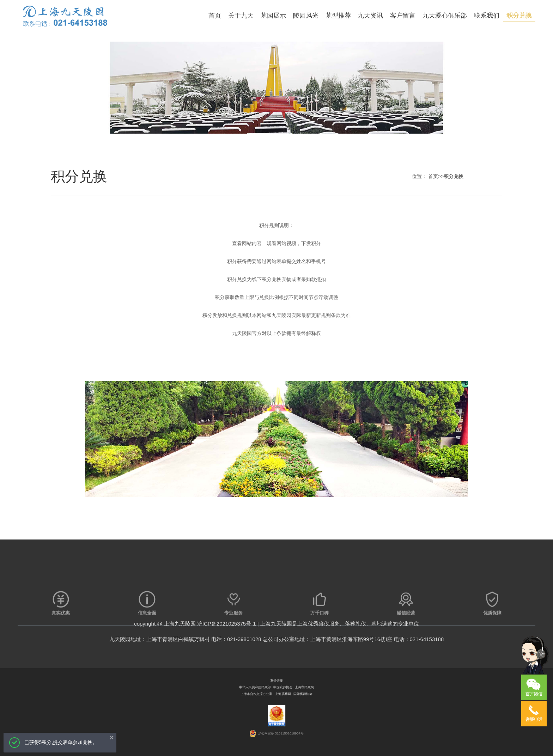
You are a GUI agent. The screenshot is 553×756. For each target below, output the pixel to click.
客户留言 (403, 16)
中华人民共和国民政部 (255, 687)
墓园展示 (273, 16)
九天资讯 (370, 16)
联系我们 (487, 16)
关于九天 (241, 16)
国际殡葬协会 (303, 694)
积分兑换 (519, 16)
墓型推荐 (338, 16)
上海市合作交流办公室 (256, 694)
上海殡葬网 (283, 694)
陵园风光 (306, 16)
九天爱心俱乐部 (445, 16)
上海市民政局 (304, 687)
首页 (215, 16)
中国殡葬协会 (283, 687)
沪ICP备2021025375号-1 (227, 624)
